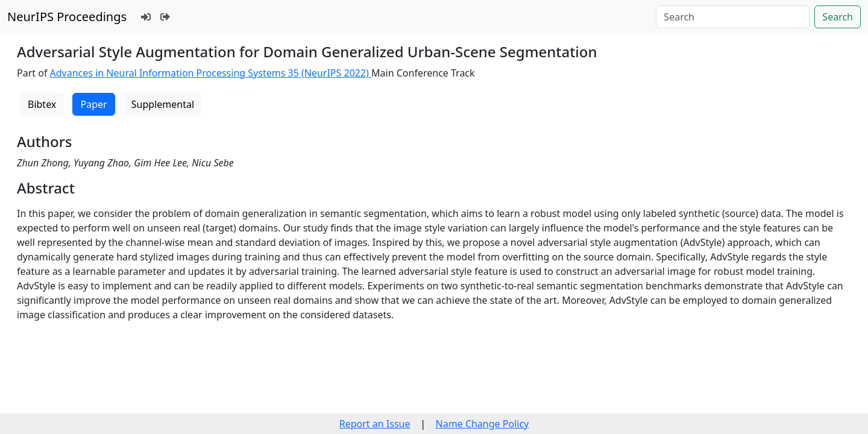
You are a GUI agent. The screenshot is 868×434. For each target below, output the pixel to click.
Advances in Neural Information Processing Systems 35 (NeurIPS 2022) (211, 73)
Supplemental (163, 104)
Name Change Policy (483, 424)
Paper (93, 104)
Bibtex (42, 104)
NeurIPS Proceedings (67, 17)
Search (838, 17)
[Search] (733, 17)
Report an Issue (375, 424)
